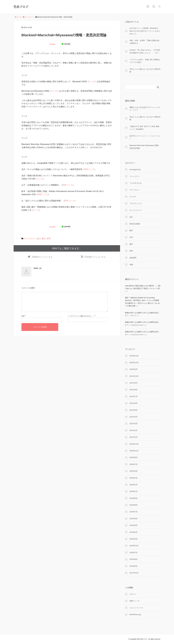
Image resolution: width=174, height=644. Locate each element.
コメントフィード (136, 608)
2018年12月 (134, 546)
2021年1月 (134, 437)
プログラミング (135, 203)
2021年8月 (134, 390)
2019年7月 (134, 512)
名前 (23, 321)
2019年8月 (134, 505)
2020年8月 (134, 457)
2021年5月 (134, 410)
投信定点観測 (135, 224)
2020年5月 (134, 471)
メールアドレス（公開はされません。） (81, 321)
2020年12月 (134, 444)
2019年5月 (134, 525)
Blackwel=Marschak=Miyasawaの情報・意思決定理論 (145, 147)
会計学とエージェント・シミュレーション (145, 137)
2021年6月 (134, 403)
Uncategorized (135, 170)
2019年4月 (134, 532)
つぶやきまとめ (135, 183)
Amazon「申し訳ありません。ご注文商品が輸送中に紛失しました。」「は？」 (145, 51)
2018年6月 (134, 559)
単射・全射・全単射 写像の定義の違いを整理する (145, 42)
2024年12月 (134, 356)
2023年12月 (134, 363)
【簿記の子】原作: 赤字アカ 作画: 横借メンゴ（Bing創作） (144, 128)
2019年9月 (134, 498)
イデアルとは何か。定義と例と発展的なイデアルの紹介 (145, 61)
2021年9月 (134, 383)
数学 (44, 239)
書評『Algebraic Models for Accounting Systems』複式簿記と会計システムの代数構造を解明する (142, 300)
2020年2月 (134, 485)
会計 (39, 239)
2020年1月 (134, 491)
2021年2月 (134, 430)
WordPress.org (135, 614)
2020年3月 (134, 478)
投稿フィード (135, 601)
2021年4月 (134, 417)
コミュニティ (135, 176)
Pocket (52, 44)
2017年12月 (134, 573)
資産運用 (133, 258)
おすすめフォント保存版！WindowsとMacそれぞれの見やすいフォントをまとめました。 (145, 31)
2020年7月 (134, 464)
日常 (131, 237)
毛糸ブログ (21, 7)
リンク (92, 82)
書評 (131, 244)
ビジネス (133, 197)
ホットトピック (135, 210)
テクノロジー (30, 239)
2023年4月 (134, 369)
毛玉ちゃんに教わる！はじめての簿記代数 (145, 70)
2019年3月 (134, 539)
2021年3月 (134, 424)
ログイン (133, 594)
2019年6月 (134, 519)
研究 (49, 239)
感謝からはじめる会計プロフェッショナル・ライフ (145, 109)
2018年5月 (134, 566)
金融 (131, 264)
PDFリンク (89, 169)
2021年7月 (134, 396)
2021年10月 (134, 376)
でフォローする (42, 257)
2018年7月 (134, 553)
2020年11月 (134, 451)
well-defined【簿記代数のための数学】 (140, 286)
